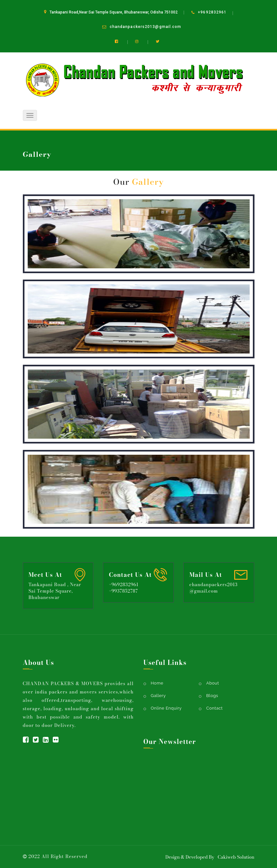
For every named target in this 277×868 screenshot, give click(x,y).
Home (223, 181)
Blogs (212, 696)
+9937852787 (123, 591)
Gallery (158, 696)
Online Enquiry (166, 708)
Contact (214, 708)
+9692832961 (212, 12)
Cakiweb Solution (236, 857)
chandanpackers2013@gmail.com (146, 27)
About (213, 683)
